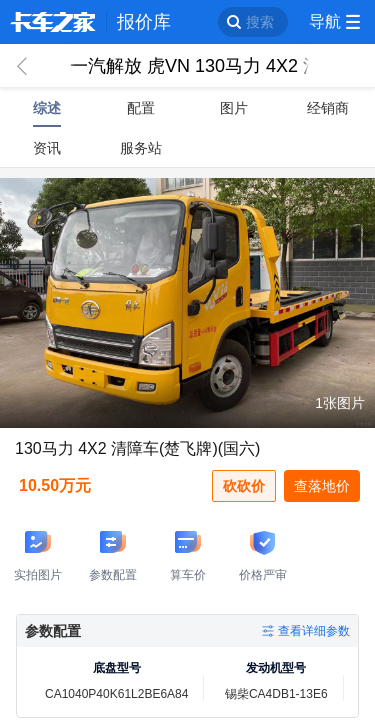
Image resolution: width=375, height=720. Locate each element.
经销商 (328, 108)
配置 (141, 108)
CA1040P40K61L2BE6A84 (116, 694)
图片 (234, 108)
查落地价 (322, 486)
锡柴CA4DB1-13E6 (276, 694)
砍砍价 (244, 486)
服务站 (141, 148)
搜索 (260, 22)
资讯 (47, 148)
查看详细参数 (314, 631)
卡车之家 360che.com (53, 22)
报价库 (144, 22)
